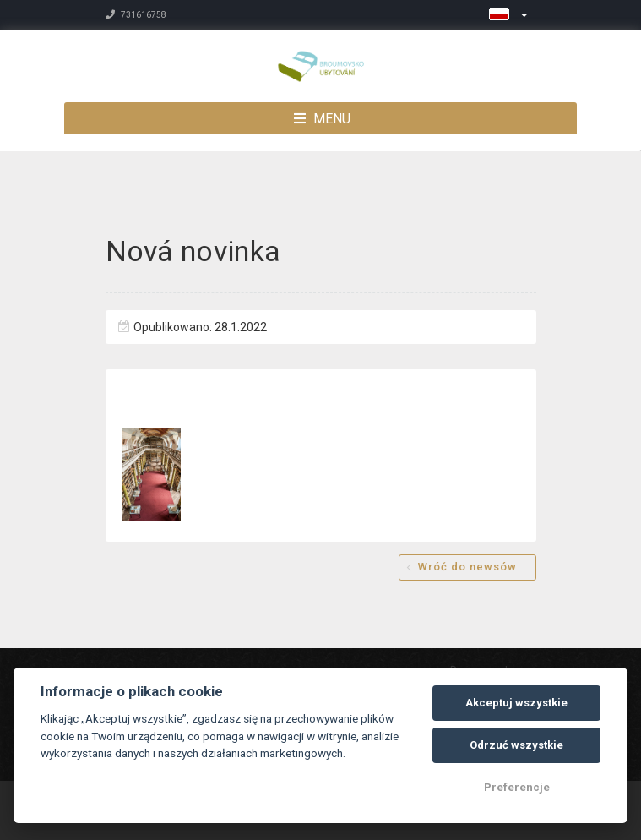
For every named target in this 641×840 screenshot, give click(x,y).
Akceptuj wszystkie (516, 703)
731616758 (136, 15)
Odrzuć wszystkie (516, 745)
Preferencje (517, 787)
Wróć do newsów (467, 567)
